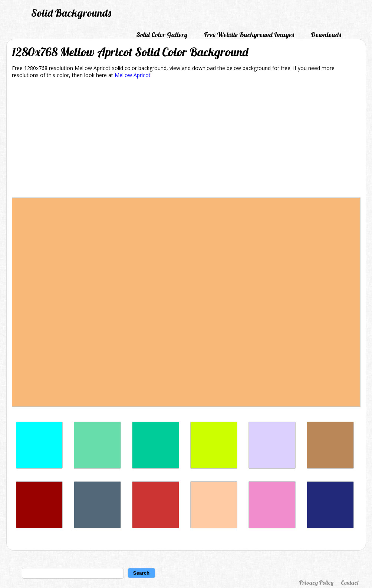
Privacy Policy (316, 582)
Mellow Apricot (133, 75)
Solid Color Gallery (162, 35)
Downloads (326, 35)
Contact (350, 582)
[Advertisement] (186, 139)
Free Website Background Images (249, 35)
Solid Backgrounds (71, 13)
